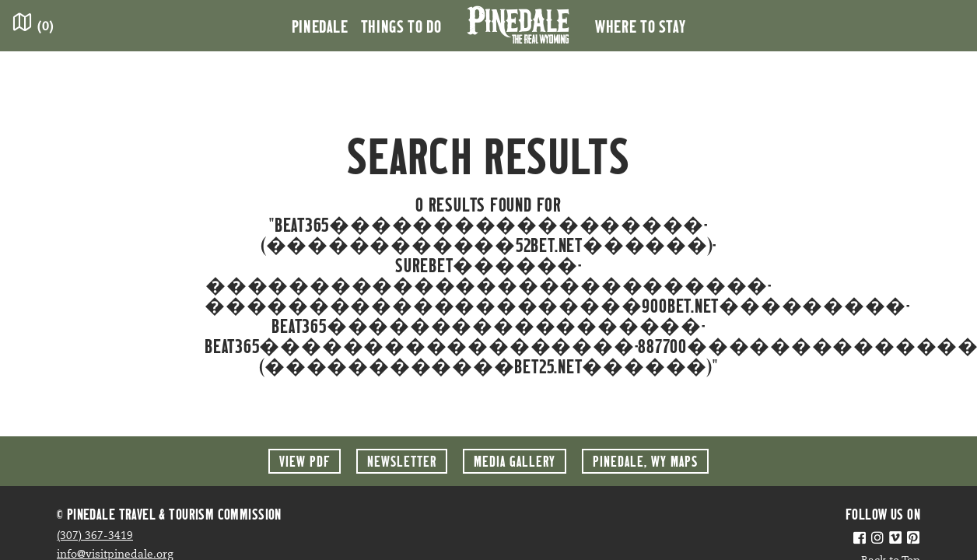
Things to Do (401, 26)
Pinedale (320, 26)
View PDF (305, 461)
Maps (645, 461)
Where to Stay (640, 26)
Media (515, 461)
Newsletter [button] (402, 461)
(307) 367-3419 (95, 536)
